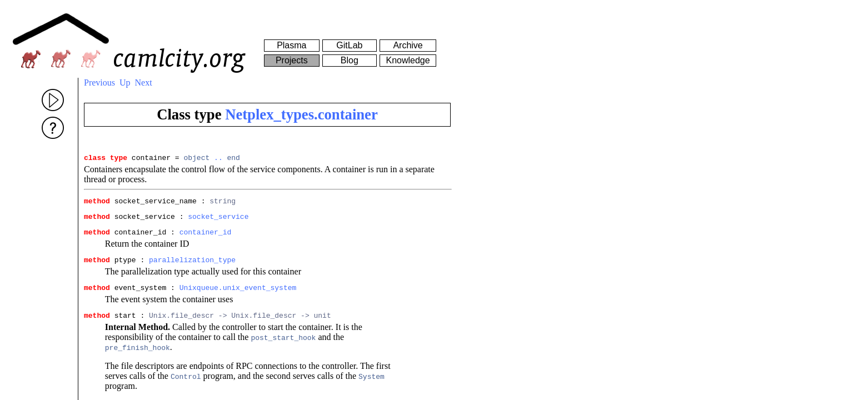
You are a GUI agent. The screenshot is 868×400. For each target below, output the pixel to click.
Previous (99, 82)
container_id (206, 238)
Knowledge (408, 60)
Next (144, 82)
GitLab (349, 45)
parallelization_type (192, 268)
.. (218, 159)
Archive (408, 45)
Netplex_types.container (301, 114)
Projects (292, 60)
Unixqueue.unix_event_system (238, 297)
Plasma (291, 45)
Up (125, 82)
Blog (350, 60)
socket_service (218, 221)
